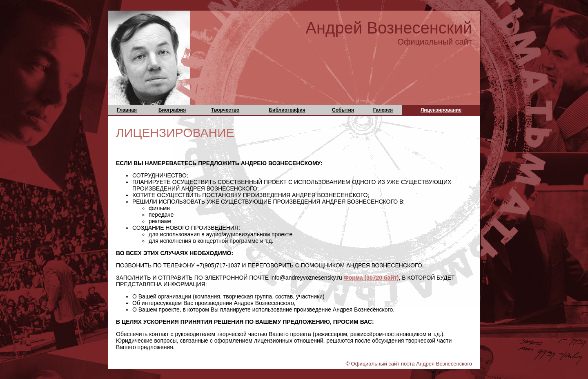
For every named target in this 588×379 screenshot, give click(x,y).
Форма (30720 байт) (371, 278)
